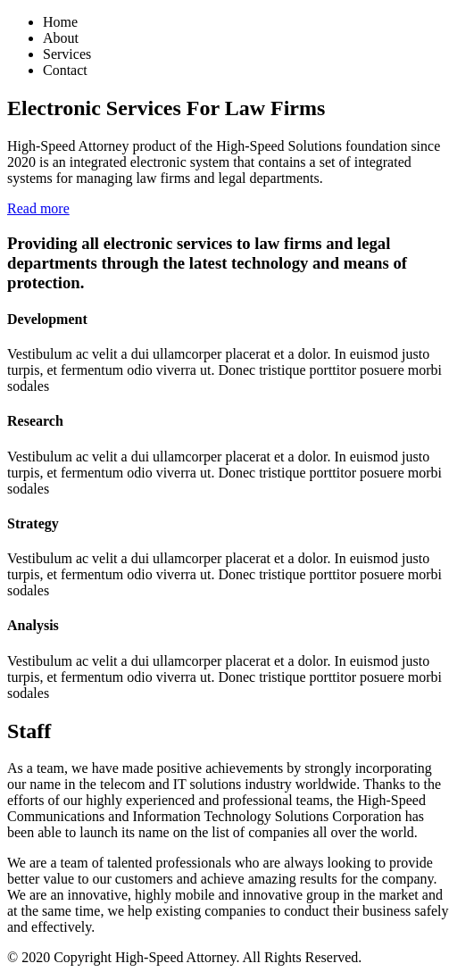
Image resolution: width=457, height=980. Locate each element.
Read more (38, 208)
